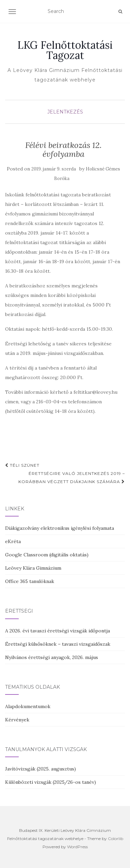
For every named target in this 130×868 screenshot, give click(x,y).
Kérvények (17, 720)
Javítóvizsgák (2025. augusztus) (40, 769)
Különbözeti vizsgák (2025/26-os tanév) (51, 782)
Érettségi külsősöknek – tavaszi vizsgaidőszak (58, 644)
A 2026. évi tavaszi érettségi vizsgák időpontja (58, 631)
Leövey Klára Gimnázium (33, 568)
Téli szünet (22, 465)
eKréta (13, 541)
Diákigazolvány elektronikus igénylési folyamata (60, 528)
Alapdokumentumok (28, 706)
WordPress (77, 847)
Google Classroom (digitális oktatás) (47, 555)
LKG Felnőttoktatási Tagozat (65, 50)
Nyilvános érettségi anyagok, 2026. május (52, 657)
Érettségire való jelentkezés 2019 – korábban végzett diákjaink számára (72, 477)
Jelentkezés (65, 112)
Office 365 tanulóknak (30, 581)
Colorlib (116, 839)
